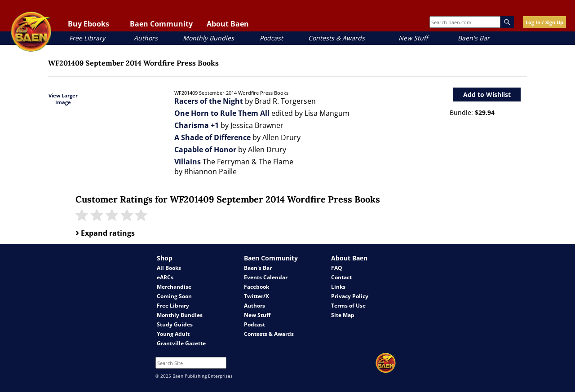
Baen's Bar (474, 38)
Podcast (271, 38)
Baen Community (161, 24)
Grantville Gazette (181, 343)
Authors (146, 38)
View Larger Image (63, 99)
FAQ (337, 268)
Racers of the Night (209, 101)
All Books (169, 268)
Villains (188, 162)
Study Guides (175, 324)
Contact (341, 277)
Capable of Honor (205, 150)
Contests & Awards (336, 38)
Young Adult (173, 334)
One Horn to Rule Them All (222, 113)
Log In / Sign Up (544, 22)
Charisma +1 (197, 125)
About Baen (228, 24)
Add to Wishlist (487, 95)
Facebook (257, 287)
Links (338, 287)
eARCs (165, 277)
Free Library (87, 38)
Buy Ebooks (88, 24)
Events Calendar (266, 277)
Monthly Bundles (208, 38)
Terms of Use (348, 306)
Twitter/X (257, 296)
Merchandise (174, 287)
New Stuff (413, 38)
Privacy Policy (350, 296)
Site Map (343, 315)
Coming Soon (174, 296)
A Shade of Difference (212, 137)
